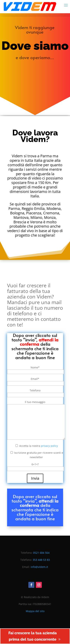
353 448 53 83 (41, 560)
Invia (35, 478)
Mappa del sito (35, 611)
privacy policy (49, 446)
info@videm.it (39, 567)
